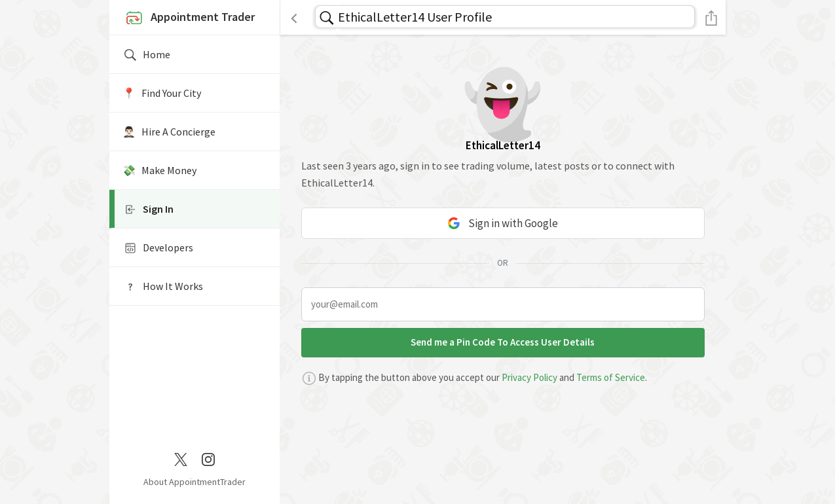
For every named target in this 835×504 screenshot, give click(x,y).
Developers (158, 248)
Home (146, 55)
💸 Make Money (159, 170)
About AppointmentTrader (195, 482)
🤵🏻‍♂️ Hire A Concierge (169, 132)
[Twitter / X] (181, 458)
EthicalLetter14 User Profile (415, 17)
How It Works (163, 287)
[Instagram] (208, 458)
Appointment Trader (189, 18)
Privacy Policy (529, 377)
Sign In (148, 209)
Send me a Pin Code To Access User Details (503, 342)
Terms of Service (611, 377)
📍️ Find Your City (162, 93)
